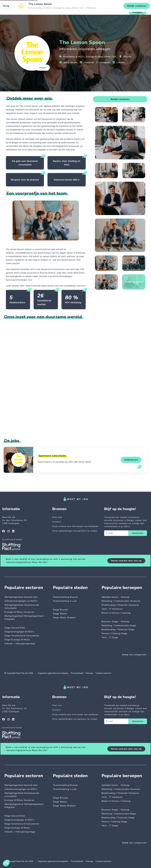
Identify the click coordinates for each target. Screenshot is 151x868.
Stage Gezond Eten (15, 628)
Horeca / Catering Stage (114, 633)
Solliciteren (131, 460)
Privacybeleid (77, 673)
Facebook (87, 62)
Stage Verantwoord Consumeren (22, 636)
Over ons (57, 517)
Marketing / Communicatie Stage (119, 626)
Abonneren (138, 533)
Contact (56, 522)
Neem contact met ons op (126, 561)
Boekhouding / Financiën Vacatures (120, 605)
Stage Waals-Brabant (64, 618)
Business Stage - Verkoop (116, 622)
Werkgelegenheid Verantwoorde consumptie (22, 606)
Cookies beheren (103, 673)
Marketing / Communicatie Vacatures (121, 601)
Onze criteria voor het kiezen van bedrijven (75, 526)
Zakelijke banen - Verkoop (116, 597)
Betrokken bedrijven (59, 9)
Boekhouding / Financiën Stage (118, 630)
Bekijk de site (68, 62)
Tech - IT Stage (110, 637)
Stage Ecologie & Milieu (17, 640)
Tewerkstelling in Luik (65, 601)
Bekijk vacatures (120, 99)
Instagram (103, 62)
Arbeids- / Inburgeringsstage (20, 644)
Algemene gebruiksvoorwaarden (53, 673)
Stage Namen (60, 614)
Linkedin (119, 62)
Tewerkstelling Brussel (65, 597)
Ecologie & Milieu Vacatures (19, 612)
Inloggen (138, 12)
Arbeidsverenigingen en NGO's (21, 601)
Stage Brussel (60, 610)
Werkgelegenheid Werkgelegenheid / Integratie (24, 618)
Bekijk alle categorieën (134, 655)
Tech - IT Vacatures (112, 609)
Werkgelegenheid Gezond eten (21, 597)
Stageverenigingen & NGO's (19, 632)
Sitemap (89, 673)
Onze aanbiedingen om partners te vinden (75, 531)
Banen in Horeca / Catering (116, 613)
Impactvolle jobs (36, 9)
